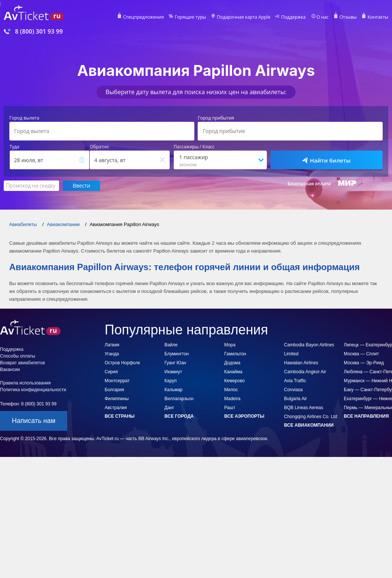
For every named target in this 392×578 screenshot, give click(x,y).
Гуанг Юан (175, 363)
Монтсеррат (117, 381)
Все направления (366, 416)
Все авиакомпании (309, 425)
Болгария (114, 390)
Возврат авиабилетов (22, 363)
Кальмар (174, 390)
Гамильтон (235, 354)
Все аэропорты (244, 416)
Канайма (233, 372)
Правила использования (25, 383)
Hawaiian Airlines (301, 363)
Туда (15, 147)
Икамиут (173, 372)
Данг (169, 408)
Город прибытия (216, 118)
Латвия (112, 345)
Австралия (116, 408)
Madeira (232, 399)
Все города (179, 416)
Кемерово (234, 381)
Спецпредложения (143, 17)
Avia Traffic (295, 381)
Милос (231, 390)
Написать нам (34, 421)
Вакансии (10, 370)
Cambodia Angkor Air (305, 372)
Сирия (111, 372)
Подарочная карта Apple (243, 17)
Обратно (99, 147)
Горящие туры (190, 17)
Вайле (171, 345)
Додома (232, 363)
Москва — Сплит (361, 354)
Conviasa (293, 390)
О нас (322, 17)
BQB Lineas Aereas (304, 408)
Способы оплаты (18, 356)
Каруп (171, 381)
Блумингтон (177, 354)
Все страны (120, 416)
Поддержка (293, 17)
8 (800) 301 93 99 (39, 32)
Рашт (230, 408)
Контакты (378, 17)
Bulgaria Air (295, 399)
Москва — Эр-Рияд (364, 363)
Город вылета (24, 118)
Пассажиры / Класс (194, 147)
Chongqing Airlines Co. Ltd (311, 417)
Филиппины (117, 399)
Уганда (112, 354)
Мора (230, 345)
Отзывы (348, 17)
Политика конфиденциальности (33, 390)
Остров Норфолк (122, 363)
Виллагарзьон (179, 399)
